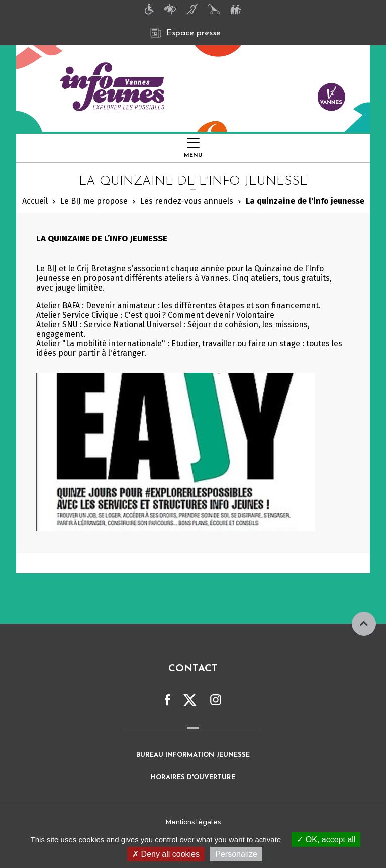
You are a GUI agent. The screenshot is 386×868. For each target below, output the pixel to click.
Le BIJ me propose (94, 201)
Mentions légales (193, 822)
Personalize (236, 854)
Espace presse (185, 33)
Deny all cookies (166, 854)
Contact (193, 669)
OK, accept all (326, 840)
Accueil (35, 201)
